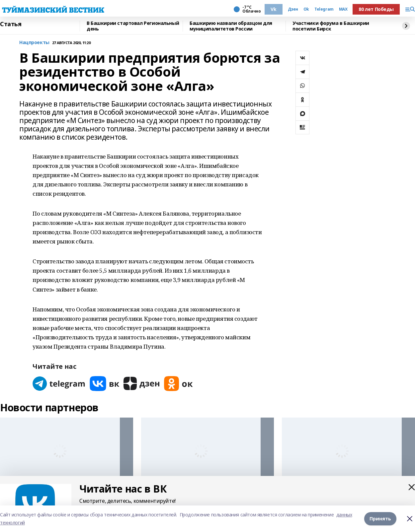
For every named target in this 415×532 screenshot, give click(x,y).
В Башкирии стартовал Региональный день (133, 26)
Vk (273, 9)
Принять (380, 519)
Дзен (293, 9)
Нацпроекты (34, 43)
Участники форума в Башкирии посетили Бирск (331, 26)
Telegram (324, 9)
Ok (306, 9)
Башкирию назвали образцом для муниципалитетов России (231, 26)
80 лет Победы (376, 9)
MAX (343, 9)
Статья (11, 24)
